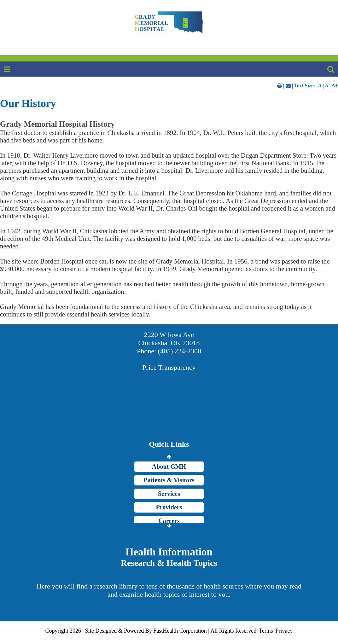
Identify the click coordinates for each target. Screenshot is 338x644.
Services (169, 494)
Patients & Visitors (169, 480)
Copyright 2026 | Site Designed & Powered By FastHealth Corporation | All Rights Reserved (151, 631)
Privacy (284, 631)
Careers (169, 521)
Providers (169, 507)
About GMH (169, 467)
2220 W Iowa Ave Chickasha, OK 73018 (169, 339)
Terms (266, 631)
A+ (335, 86)
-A (319, 86)
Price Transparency (169, 367)
